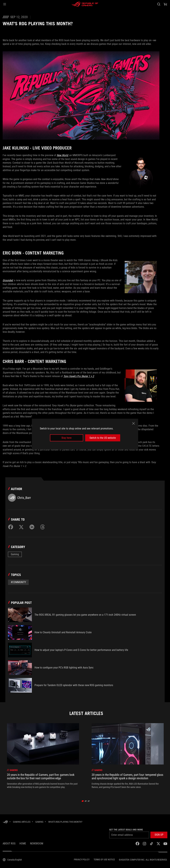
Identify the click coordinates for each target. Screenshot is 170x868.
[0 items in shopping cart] (165, 4)
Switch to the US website (103, 438)
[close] (133, 423)
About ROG (9, 843)
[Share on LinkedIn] (32, 527)
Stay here (66, 438)
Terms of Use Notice (104, 860)
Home (23, 843)
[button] (5, 4)
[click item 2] (89, 801)
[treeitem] (43, 758)
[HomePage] (5, 822)
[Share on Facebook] (11, 527)
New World (62, 155)
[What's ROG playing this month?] (65, 822)
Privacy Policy (82, 860)
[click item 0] (83, 801)
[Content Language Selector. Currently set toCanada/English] (12, 860)
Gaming (15, 554)
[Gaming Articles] (22, 822)
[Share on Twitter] (21, 527)
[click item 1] (86, 801)
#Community (18, 582)
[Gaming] (39, 822)
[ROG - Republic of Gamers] (85, 4)
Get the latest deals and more (126, 830)
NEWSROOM (37, 843)
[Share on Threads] (42, 527)
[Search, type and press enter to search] (159, 4)
